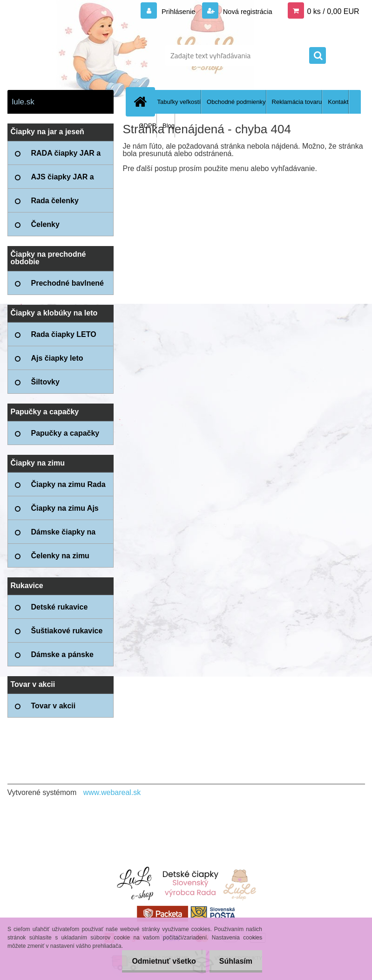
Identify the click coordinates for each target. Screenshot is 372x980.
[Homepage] (142, 102)
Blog (169, 126)
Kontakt (338, 102)
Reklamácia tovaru (297, 102)
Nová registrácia (244, 11)
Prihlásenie (172, 11)
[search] (318, 56)
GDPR (148, 126)
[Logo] (71, 55)
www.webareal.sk (112, 792)
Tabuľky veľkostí (179, 102)
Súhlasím (234, 961)
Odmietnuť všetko (158, 961)
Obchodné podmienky (236, 102)
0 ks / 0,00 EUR (333, 11)
